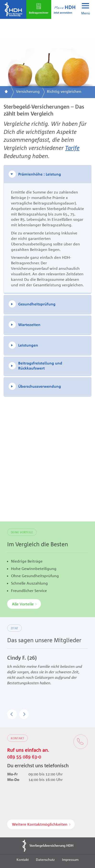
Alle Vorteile (23, 604)
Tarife (72, 148)
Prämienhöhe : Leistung (40, 174)
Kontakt (23, 859)
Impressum (70, 859)
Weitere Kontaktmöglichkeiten (40, 824)
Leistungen (28, 345)
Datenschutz (45, 859)
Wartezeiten (29, 325)
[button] (12, 714)
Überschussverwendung (40, 386)
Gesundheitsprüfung (37, 304)
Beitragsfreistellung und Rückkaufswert (40, 366)
